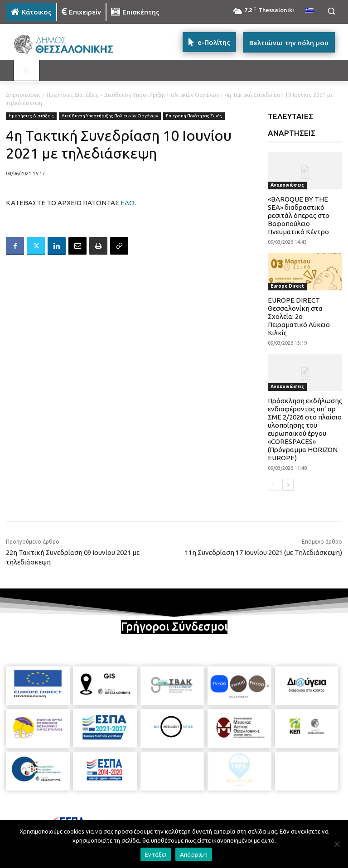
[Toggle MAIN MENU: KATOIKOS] (26, 71)
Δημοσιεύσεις (23, 95)
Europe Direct (287, 286)
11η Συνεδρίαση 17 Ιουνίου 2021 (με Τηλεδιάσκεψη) (263, 552)
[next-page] (288, 485)
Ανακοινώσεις (287, 185)
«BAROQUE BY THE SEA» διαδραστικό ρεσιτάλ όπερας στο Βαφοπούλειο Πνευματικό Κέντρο (299, 215)
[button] (331, 11)
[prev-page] (273, 485)
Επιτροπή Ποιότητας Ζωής (194, 116)
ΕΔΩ (128, 203)
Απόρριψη (194, 854)
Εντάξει (156, 854)
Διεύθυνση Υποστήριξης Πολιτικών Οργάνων (162, 95)
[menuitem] (309, 11)
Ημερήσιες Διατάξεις (72, 95)
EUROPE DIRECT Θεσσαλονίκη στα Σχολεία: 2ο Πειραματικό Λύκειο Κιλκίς (299, 316)
